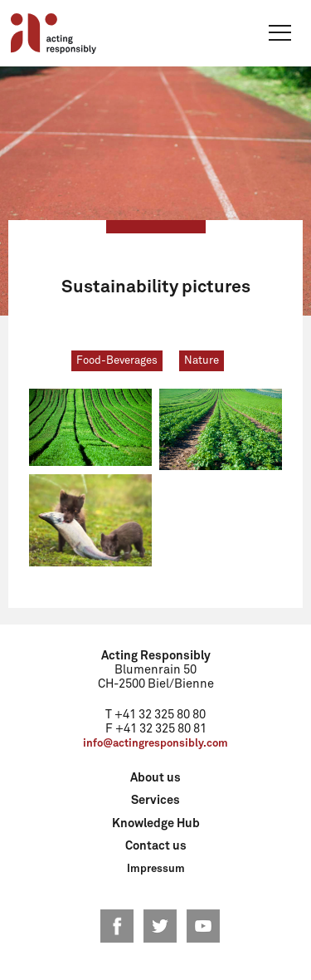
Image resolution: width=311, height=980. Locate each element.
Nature (202, 361)
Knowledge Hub (156, 824)
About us (155, 778)
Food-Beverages (117, 361)
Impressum (156, 869)
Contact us (156, 846)
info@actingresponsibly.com (155, 744)
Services (155, 801)
